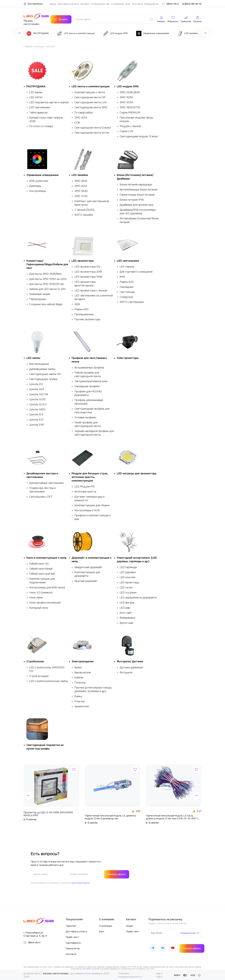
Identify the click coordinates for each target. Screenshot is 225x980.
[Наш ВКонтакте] (163, 948)
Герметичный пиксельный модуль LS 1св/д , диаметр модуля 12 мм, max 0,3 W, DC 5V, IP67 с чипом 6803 (172, 816)
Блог (128, 4)
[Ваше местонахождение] (33, 4)
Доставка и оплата (68, 4)
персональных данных (81, 882)
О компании (118, 4)
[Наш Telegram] (153, 948)
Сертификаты (73, 942)
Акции (53, 4)
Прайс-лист (72, 937)
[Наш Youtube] (173, 948)
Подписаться (188, 932)
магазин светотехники (56, 973)
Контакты (137, 4)
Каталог (85, 4)
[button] (29, 795)
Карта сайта (159, 974)
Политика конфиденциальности (130, 974)
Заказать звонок (117, 874)
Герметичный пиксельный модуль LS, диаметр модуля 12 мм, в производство (110, 816)
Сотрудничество (100, 4)
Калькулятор (151, 4)
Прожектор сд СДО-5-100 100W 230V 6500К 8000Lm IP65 (48, 813)
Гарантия (71, 925)
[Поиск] (151, 19)
